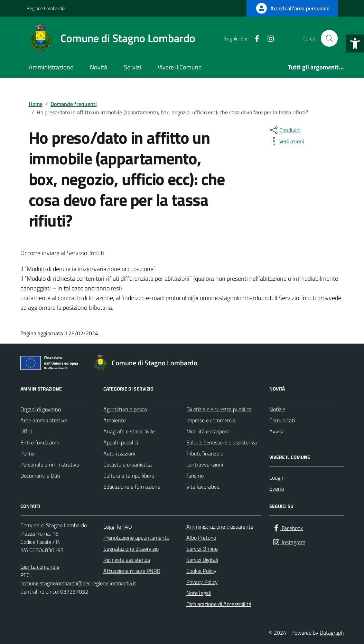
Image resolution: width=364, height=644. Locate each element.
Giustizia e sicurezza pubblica (219, 409)
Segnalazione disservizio (131, 549)
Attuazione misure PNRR (132, 571)
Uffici (26, 431)
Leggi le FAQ (118, 527)
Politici (28, 453)
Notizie (277, 409)
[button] (355, 44)
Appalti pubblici (121, 442)
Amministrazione (51, 67)
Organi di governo (41, 409)
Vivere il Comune (180, 67)
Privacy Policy (202, 582)
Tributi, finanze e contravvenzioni (205, 459)
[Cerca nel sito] (329, 38)
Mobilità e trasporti (208, 431)
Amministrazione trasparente (220, 527)
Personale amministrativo (50, 464)
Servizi (132, 67)
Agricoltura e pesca (125, 409)
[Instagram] (268, 38)
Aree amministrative (44, 420)
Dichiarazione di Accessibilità (219, 604)
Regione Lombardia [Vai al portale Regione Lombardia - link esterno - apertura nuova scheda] (46, 8)
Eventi (277, 489)
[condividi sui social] (284, 130)
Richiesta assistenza (127, 560)
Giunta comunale (40, 567)
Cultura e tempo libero (129, 475)
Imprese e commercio (211, 420)
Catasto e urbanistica (128, 464)
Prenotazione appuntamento (136, 538)
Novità (99, 67)
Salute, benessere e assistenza (222, 442)
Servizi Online (202, 549)
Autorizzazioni (119, 453)
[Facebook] (254, 38)
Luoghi (277, 478)
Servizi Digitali (202, 560)
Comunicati (282, 420)
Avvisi (276, 431)
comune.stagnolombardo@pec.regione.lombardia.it (78, 583)
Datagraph (332, 633)
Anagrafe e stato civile (129, 431)
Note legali (199, 593)
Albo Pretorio (201, 538)
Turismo (195, 475)
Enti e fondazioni (40, 442)
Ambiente (115, 420)
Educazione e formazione (132, 487)
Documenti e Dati (40, 475)
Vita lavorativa (203, 487)
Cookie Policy (201, 571)
